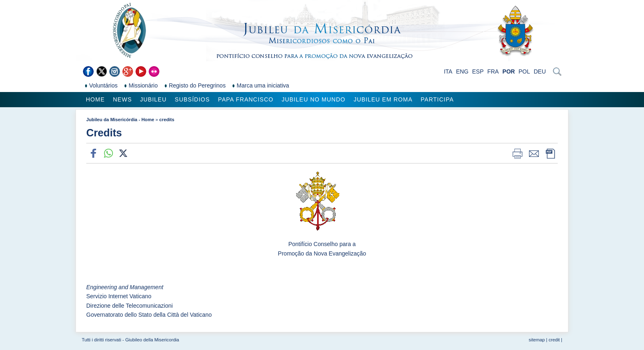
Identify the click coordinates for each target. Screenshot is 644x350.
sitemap (537, 340)
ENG (462, 71)
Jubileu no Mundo (314, 99)
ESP (478, 71)
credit (554, 340)
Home (95, 99)
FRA (493, 71)
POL (524, 71)
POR (508, 71)
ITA (448, 71)
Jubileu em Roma (383, 99)
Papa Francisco (246, 99)
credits (167, 120)
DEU (540, 71)
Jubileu (153, 99)
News (122, 99)
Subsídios (192, 99)
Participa (437, 99)
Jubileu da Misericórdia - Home (120, 120)
